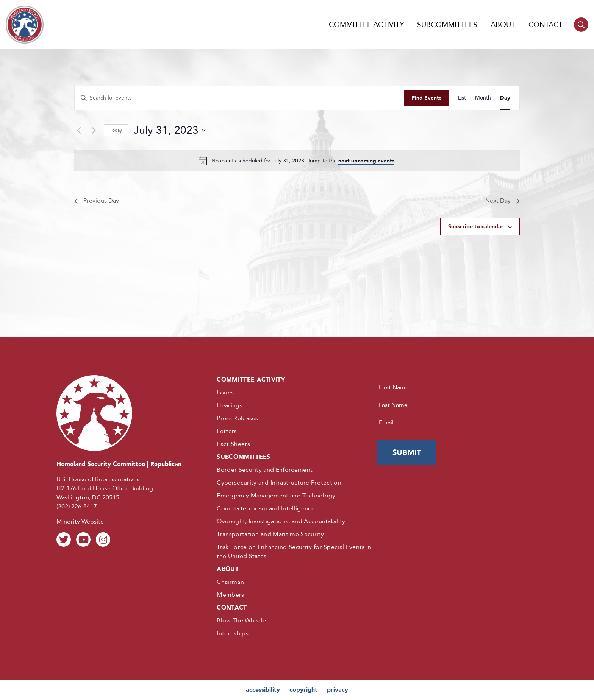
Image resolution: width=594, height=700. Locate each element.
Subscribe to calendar (476, 227)
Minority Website (80, 522)
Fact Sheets (233, 444)
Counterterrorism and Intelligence (266, 508)
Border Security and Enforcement (265, 470)
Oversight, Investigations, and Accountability (281, 521)
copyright (303, 690)
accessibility (263, 690)
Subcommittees (447, 25)
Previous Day (97, 201)
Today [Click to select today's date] (116, 130)
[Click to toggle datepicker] (170, 130)
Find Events (427, 98)
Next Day (503, 201)
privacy (338, 690)
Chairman (230, 582)
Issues (225, 393)
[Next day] (94, 130)
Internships (233, 633)
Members (230, 595)
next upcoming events (366, 161)
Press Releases (237, 418)
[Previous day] (79, 130)
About (503, 25)
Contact (546, 25)
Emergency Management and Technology (276, 496)
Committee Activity (366, 25)
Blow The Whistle (241, 620)
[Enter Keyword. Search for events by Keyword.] (239, 98)
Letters (227, 431)
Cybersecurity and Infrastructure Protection (279, 483)
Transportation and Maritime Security (270, 534)
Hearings (230, 405)
